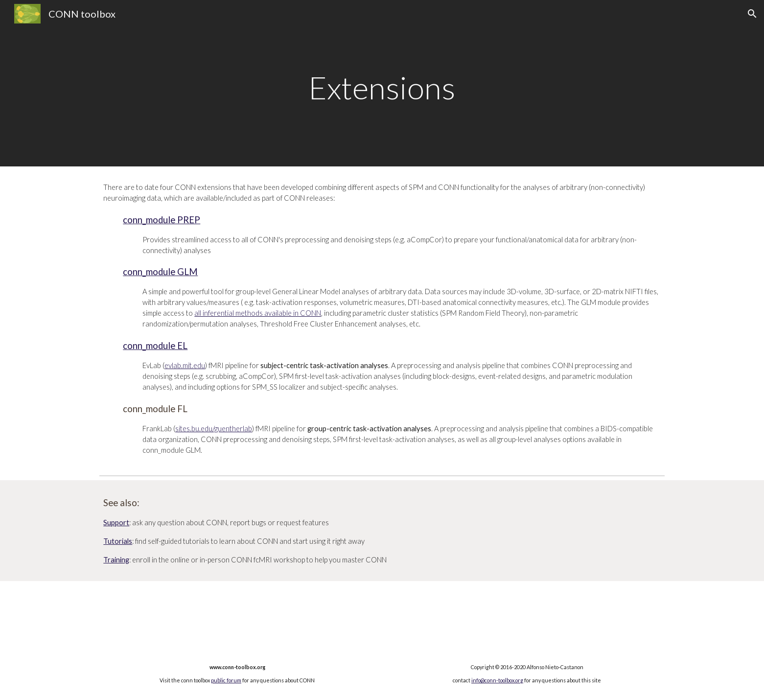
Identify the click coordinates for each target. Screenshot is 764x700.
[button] (752, 14)
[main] (382, 83)
